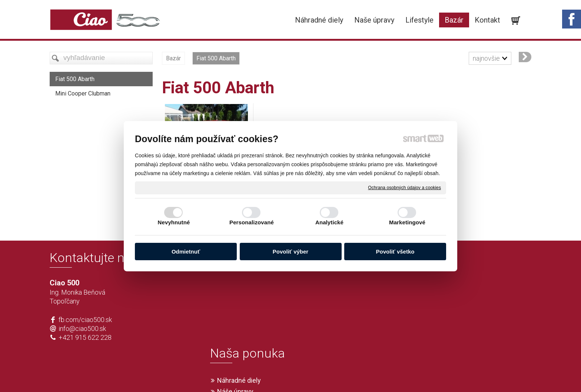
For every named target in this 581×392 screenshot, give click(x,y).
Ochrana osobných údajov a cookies (404, 187)
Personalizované (252, 222)
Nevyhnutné (174, 222)
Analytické (329, 222)
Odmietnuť (186, 252)
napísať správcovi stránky (269, 374)
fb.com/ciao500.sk (85, 320)
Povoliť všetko (395, 252)
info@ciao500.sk (82, 329)
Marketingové (407, 222)
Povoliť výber (290, 252)
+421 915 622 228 (85, 337)
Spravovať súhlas (400, 374)
